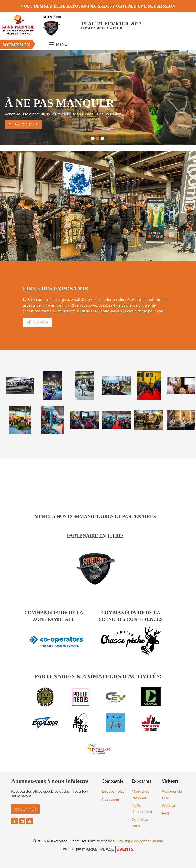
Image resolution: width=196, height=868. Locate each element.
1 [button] (93, 138)
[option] (98, 97)
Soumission (16, 45)
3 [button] (102, 138)
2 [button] (98, 138)
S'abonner (25, 809)
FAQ (166, 813)
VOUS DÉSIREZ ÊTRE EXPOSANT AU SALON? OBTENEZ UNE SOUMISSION (98, 6)
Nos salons (111, 799)
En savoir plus (23, 124)
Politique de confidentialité (141, 841)
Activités (169, 805)
